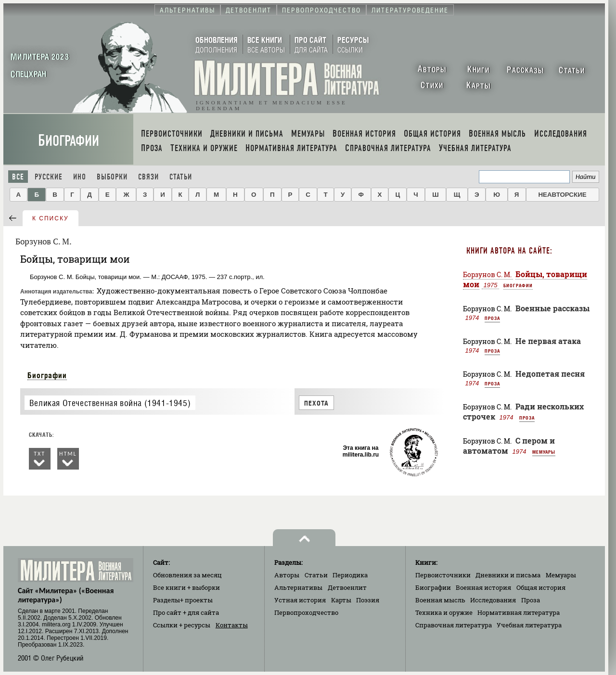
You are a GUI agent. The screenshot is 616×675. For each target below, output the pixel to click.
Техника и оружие (444, 612)
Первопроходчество (306, 612)
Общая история (541, 587)
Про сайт (186, 612)
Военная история (483, 587)
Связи (148, 177)
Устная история (300, 600)
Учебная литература (529, 625)
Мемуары (544, 452)
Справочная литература (454, 625)
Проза (492, 318)
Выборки (112, 177)
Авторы (287, 575)
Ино (80, 177)
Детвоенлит (347, 587)
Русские (49, 177)
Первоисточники (443, 575)
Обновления (187, 575)
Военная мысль (440, 600)
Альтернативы (298, 587)
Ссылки (182, 625)
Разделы (183, 600)
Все (18, 177)
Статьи (181, 177)
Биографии (69, 141)
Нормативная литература (519, 612)
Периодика (350, 575)
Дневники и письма (508, 575)
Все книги (186, 587)
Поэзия (368, 600)
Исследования (493, 600)
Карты (341, 600)
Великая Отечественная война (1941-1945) (110, 403)
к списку (51, 218)
